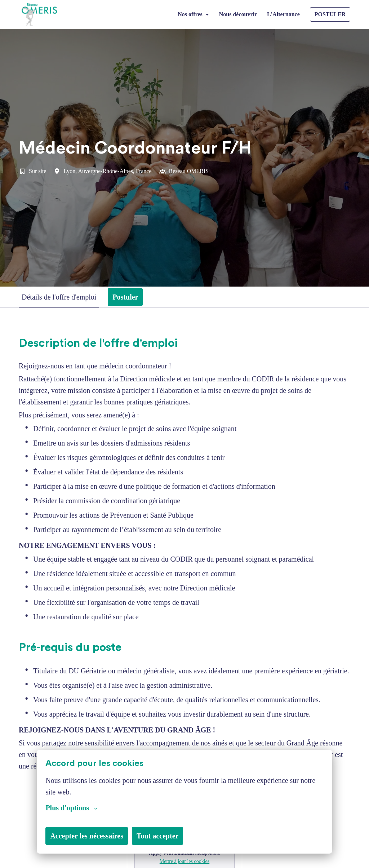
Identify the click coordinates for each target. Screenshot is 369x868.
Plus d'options (74, 808)
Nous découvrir (233, 14)
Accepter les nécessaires (94, 836)
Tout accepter (177, 836)
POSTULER (330, 14)
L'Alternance (282, 14)
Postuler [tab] (139, 297)
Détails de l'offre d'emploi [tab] (65, 297)
